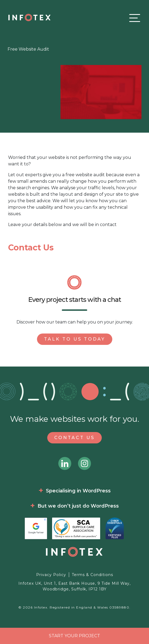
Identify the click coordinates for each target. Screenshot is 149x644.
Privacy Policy (51, 575)
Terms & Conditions (92, 575)
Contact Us (74, 438)
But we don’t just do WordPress (78, 506)
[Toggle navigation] (133, 18)
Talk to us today (75, 339)
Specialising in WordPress (78, 491)
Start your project (74, 636)
